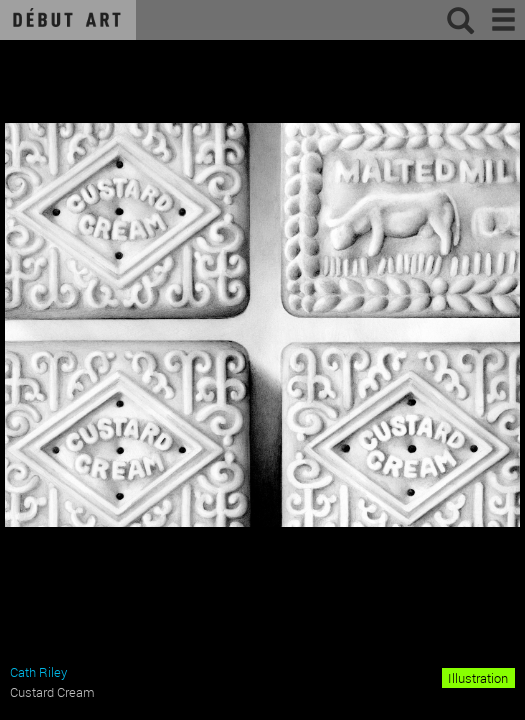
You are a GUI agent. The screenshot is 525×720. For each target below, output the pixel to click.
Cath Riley (38, 672)
